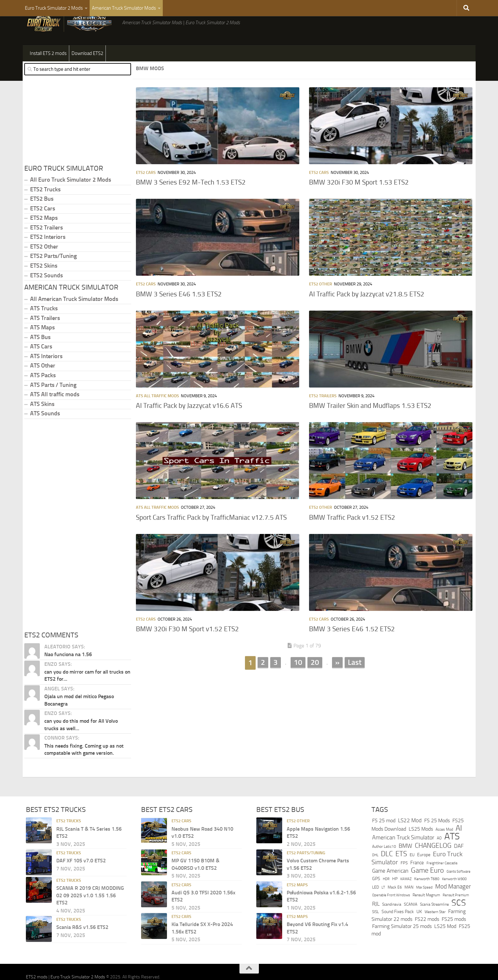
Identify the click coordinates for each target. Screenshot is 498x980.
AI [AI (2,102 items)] (459, 844)
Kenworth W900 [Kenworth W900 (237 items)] (454, 895)
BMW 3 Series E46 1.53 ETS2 (179, 310)
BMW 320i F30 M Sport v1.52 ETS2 (187, 645)
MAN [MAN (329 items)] (409, 903)
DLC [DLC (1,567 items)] (387, 870)
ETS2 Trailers (323, 412)
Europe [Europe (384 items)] (424, 871)
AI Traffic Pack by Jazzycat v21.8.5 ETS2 (367, 310)
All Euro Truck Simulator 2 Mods (71, 196)
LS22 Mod (410, 836)
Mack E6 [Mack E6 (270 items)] (395, 903)
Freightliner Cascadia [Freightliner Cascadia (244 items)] (442, 879)
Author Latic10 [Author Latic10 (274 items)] (384, 863)
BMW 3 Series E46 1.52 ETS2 (352, 645)
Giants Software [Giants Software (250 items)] (459, 888)
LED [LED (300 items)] (376, 903)
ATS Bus (40, 353)
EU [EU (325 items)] (412, 871)
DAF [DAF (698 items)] (459, 862)
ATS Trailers (45, 334)
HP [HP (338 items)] (395, 895)
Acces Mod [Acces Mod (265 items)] (444, 846)
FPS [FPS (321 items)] (404, 879)
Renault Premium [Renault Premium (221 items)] (456, 911)
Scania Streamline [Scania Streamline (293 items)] (434, 920)
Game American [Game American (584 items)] (390, 887)
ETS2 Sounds (46, 292)
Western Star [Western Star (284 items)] (435, 928)
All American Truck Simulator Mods (74, 315)
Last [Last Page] (355, 678)
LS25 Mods (421, 845)
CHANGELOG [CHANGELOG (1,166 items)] (433, 862)
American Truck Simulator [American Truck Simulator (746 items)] (403, 854)
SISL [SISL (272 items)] (376, 928)
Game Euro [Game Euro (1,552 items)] (427, 886)
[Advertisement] (304, 737)
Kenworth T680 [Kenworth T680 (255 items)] (427, 895)
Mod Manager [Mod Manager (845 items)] (453, 903)
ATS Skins (42, 420)
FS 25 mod (384, 837)
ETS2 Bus (42, 215)
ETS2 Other (321, 300)
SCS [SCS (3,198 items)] (459, 919)
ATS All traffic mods (157, 412)
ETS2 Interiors (48, 253)
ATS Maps (42, 344)
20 (315, 678)
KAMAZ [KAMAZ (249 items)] (406, 895)
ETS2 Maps (44, 234)
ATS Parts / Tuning (53, 401)
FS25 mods (454, 935)
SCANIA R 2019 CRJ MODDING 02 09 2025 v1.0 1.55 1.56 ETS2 (90, 911)
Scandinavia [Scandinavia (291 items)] (392, 920)
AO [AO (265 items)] (439, 854)
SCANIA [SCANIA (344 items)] (411, 920)
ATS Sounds (45, 430)
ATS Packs (43, 391)
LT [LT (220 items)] (383, 904)
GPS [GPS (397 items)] (376, 895)
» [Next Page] (337, 678)
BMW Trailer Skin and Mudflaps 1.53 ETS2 (370, 422)
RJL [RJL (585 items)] (376, 920)
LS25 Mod (445, 942)
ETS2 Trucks (45, 206)
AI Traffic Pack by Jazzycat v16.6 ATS (189, 422)
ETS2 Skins (44, 282)
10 (298, 678)
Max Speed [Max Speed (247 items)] (424, 903)
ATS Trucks (44, 325)
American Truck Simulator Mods (124, 8)
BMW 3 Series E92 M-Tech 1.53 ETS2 (191, 198)
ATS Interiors (46, 372)
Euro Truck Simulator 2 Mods (54, 8)
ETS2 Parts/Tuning (53, 272)
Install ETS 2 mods (48, 69)
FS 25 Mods (437, 837)
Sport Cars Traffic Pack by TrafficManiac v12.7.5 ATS (211, 534)
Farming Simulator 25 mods (402, 942)
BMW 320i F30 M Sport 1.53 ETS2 (359, 198)
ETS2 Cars (146, 189)
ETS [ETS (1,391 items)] (401, 870)
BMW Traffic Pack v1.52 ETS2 (352, 534)
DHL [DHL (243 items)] (375, 871)
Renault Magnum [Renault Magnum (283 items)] (426, 911)
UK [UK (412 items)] (419, 928)
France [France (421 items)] (417, 879)
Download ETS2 (87, 69)
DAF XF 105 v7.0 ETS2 (81, 877)
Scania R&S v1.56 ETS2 (82, 943)
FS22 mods (427, 935)
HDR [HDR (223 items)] (386, 895)
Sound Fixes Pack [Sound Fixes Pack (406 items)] (398, 928)
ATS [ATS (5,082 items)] (452, 852)
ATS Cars (41, 363)
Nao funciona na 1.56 (68, 671)
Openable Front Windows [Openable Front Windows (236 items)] (391, 911)
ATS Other (43, 382)
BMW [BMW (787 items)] (405, 862)
